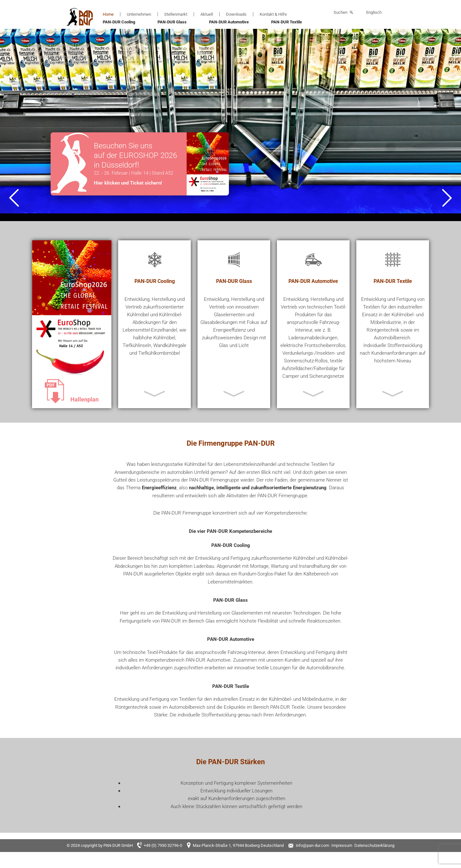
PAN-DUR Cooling (119, 22)
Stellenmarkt (176, 14)
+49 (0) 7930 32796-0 (163, 845)
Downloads (236, 14)
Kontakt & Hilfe (273, 14)
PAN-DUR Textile (287, 22)
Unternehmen (139, 14)
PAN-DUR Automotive (229, 22)
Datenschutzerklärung (374, 845)
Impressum (342, 845)
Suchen (340, 12)
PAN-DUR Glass (172, 22)
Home (108, 14)
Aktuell (207, 14)
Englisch (374, 12)
